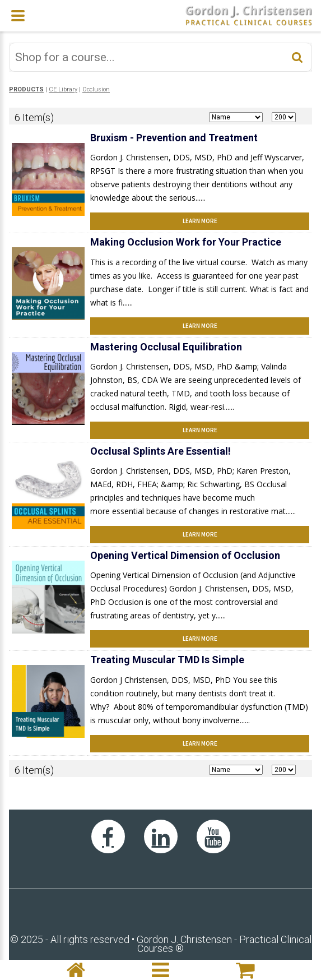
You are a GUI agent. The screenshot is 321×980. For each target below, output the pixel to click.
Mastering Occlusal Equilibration (166, 347)
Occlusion (96, 89)
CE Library (63, 89)
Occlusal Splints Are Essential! (160, 451)
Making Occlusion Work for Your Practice (186, 242)
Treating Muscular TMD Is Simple (167, 660)
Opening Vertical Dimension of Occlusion (185, 555)
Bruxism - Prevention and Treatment (174, 138)
